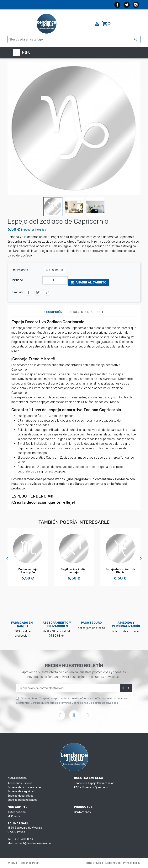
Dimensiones (19, 270)
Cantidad (17, 280)
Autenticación (17, 812)
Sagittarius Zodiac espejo (74, 571)
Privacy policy (132, 863)
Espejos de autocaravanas (24, 787)
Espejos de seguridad (21, 792)
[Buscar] (74, 39)
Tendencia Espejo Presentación (94, 783)
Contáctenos (82, 812)
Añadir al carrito (88, 283)
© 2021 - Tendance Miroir (23, 863)
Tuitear (38, 292)
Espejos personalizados (22, 800)
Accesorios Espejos (20, 783)
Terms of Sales (94, 863)
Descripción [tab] (53, 312)
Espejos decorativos (21, 796)
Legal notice (113, 863)
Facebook (117, 5)
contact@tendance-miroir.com (34, 843)
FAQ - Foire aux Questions (91, 787)
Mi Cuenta (14, 816)
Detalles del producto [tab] (87, 312)
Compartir (29, 292)
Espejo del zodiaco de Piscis (120, 571)
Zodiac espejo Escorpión (28, 571)
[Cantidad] (55, 280)
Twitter (127, 5)
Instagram (136, 5)
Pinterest (47, 292)
